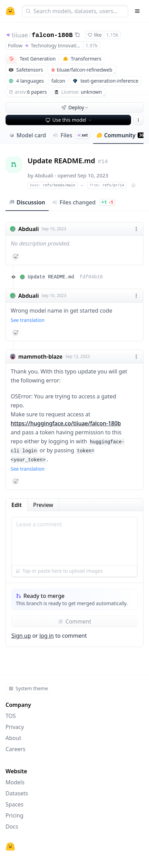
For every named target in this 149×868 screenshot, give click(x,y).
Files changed (84, 202)
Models (15, 782)
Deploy (75, 107)
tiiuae (20, 35)
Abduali (44, 175)
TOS (11, 716)
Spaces (14, 804)
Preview (43, 505)
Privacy (15, 727)
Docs (12, 827)
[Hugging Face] (10, 847)
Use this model (69, 120)
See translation (28, 320)
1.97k (92, 45)
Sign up (21, 636)
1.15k (112, 35)
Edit (17, 505)
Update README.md (65, 277)
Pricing (14, 815)
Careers (16, 749)
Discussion (27, 202)
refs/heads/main (53, 185)
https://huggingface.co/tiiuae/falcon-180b (66, 423)
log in (47, 636)
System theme (28, 688)
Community (121, 135)
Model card (27, 135)
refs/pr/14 (107, 185)
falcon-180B (52, 35)
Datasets (17, 793)
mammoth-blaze (40, 357)
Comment (74, 621)
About (13, 738)
